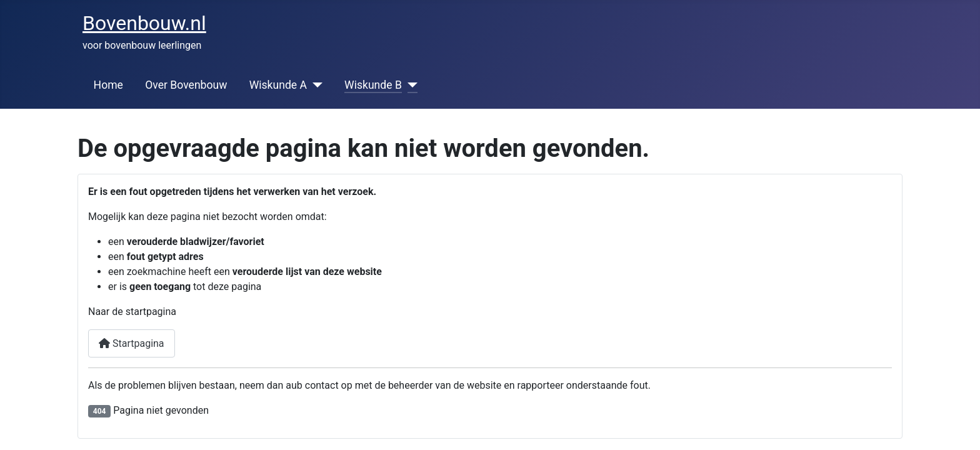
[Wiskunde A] (315, 85)
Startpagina (132, 343)
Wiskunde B (373, 85)
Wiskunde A (278, 85)
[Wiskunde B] (410, 85)
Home (108, 85)
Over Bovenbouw (186, 85)
